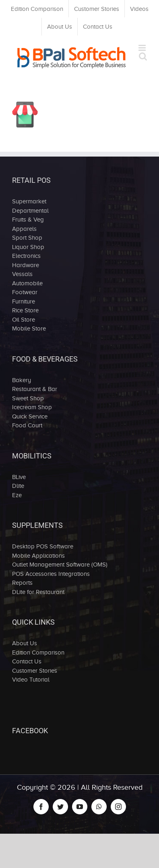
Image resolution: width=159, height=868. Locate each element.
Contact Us (27, 661)
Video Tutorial (31, 680)
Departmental (30, 211)
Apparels (24, 229)
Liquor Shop (28, 247)
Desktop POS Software (43, 546)
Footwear (25, 292)
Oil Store (24, 320)
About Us (25, 643)
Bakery (22, 380)
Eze (17, 495)
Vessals (22, 274)
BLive (19, 477)
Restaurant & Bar (35, 389)
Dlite (18, 486)
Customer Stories (35, 671)
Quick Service (30, 416)
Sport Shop (27, 238)
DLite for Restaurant (38, 592)
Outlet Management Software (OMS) (60, 565)
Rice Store (25, 310)
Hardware (26, 265)
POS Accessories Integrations (51, 574)
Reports (22, 583)
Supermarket (29, 201)
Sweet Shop (28, 398)
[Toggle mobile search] (143, 56)
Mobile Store (29, 328)
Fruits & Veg (28, 220)
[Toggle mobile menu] (143, 48)
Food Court (27, 425)
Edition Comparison (38, 653)
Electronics (26, 256)
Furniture (24, 301)
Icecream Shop (32, 407)
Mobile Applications (38, 556)
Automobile (27, 283)
